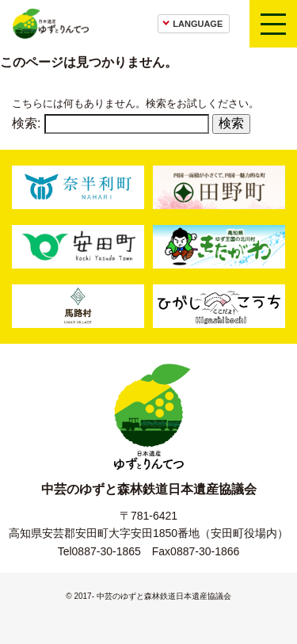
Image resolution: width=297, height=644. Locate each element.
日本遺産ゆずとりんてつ (50, 24)
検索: (26, 123)
